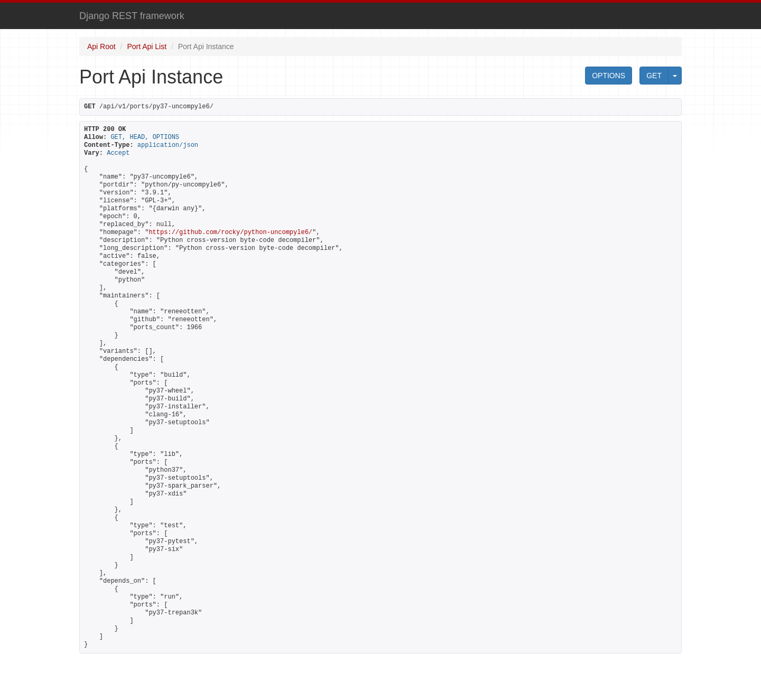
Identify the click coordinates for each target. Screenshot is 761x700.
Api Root (101, 46)
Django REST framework (132, 16)
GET (654, 76)
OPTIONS (609, 76)
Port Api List (147, 46)
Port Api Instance (206, 46)
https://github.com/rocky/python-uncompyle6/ (230, 232)
